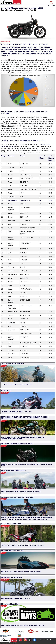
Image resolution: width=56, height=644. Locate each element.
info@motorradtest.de (45, 640)
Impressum (3, 643)
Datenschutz (13, 643)
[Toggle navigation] (51, 2)
